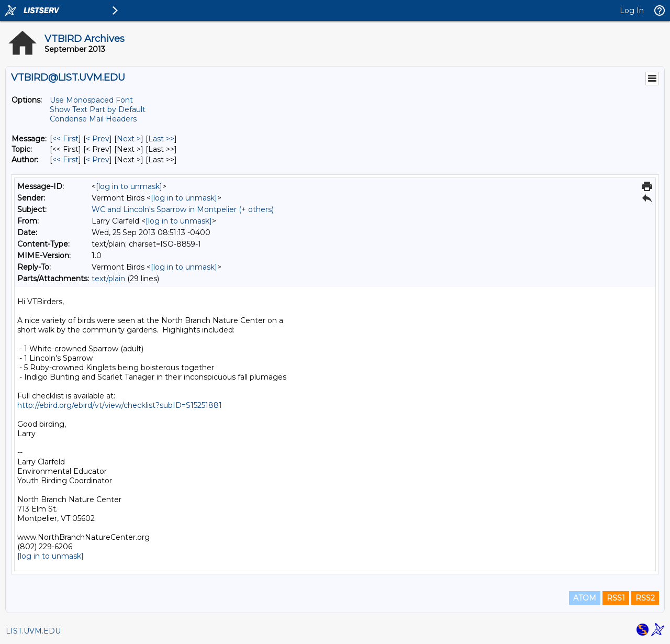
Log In (632, 10)
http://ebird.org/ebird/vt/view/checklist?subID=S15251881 (120, 405)
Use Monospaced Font (91, 100)
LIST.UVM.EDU (33, 631)
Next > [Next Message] (129, 139)
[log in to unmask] (129, 186)
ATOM (585, 598)
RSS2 (645, 598)
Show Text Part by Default (98, 109)
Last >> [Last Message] (161, 139)
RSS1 (616, 598)
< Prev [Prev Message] (98, 139)
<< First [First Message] (65, 139)
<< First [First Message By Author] (65, 160)
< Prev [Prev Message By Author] (98, 160)
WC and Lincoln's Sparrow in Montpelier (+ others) (183, 209)
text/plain (108, 279)
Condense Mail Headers (93, 119)
